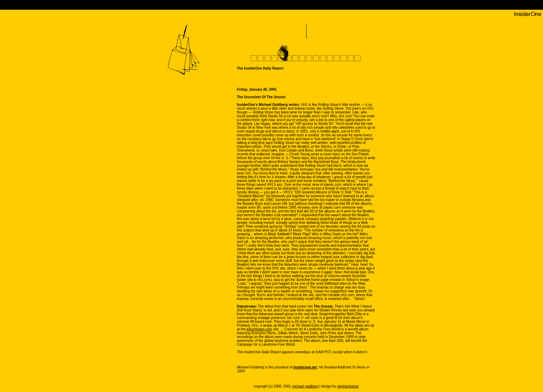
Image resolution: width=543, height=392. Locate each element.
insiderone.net (305, 367)
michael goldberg (305, 386)
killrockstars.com (259, 329)
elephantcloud (348, 386)
